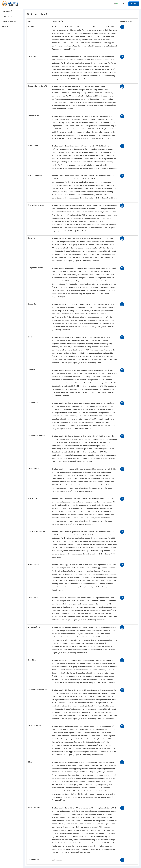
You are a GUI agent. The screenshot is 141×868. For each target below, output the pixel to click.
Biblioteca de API (9, 21)
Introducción (8, 11)
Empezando (7, 16)
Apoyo (5, 26)
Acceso (134, 3)
